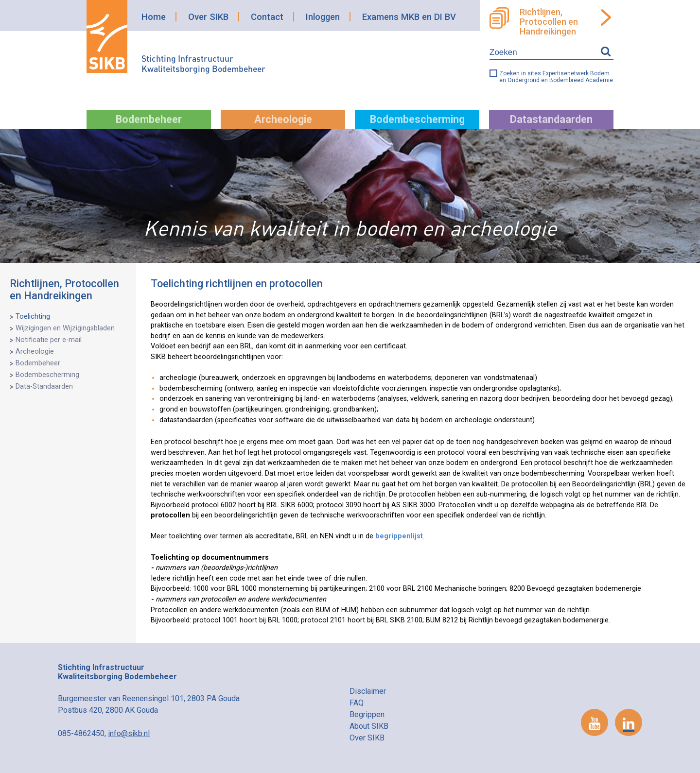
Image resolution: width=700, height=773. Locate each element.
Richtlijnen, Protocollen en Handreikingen (549, 22)
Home (154, 17)
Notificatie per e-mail (49, 340)
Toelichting (33, 317)
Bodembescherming (417, 119)
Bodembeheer (149, 119)
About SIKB (369, 726)
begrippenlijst (399, 536)
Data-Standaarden (44, 386)
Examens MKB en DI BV (409, 17)
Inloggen (323, 17)
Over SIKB (208, 17)
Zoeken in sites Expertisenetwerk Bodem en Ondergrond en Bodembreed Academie (556, 77)
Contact (267, 17)
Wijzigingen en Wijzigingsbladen (65, 328)
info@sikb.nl (129, 733)
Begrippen (367, 714)
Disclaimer (368, 691)
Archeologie (283, 119)
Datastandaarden (551, 119)
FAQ (357, 703)
